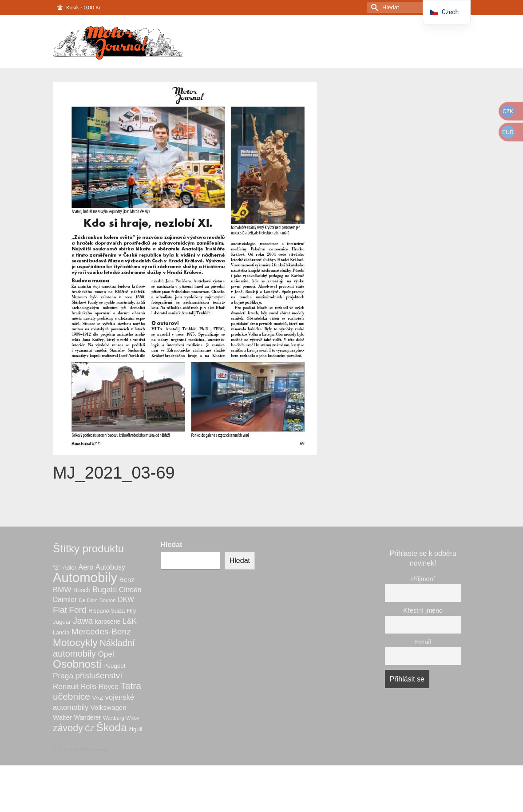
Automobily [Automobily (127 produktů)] (85, 577)
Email (423, 642)
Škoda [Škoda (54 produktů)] (112, 727)
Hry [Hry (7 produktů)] (132, 611)
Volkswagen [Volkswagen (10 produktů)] (109, 707)
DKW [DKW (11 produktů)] (126, 600)
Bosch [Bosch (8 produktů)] (82, 590)
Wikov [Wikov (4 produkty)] (133, 718)
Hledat (172, 545)
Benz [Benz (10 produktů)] (127, 580)
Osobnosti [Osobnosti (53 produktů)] (77, 664)
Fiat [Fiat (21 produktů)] (60, 610)
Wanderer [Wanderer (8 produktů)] (88, 717)
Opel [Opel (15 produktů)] (106, 654)
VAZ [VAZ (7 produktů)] (97, 698)
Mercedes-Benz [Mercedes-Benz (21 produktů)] (101, 632)
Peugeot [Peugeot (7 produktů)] (115, 666)
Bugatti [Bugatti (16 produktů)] (105, 590)
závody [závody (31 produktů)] (68, 728)
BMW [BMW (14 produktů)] (62, 590)
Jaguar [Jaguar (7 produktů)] (62, 622)
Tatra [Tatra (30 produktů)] (131, 686)
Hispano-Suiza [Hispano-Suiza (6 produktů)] (107, 611)
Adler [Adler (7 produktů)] (69, 568)
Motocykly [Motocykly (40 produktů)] (75, 642)
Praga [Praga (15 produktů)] (63, 676)
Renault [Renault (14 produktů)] (66, 687)
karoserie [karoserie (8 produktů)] (108, 622)
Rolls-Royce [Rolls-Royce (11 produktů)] (100, 687)
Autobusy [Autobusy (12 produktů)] (110, 567)
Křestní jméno (423, 610)
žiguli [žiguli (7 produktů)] (135, 729)
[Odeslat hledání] (373, 7)
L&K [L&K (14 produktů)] (130, 621)
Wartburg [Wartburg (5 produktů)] (114, 718)
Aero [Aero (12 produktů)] (86, 567)
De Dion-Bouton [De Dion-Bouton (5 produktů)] (97, 600)
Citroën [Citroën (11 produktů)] (130, 590)
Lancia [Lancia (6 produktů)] (61, 633)
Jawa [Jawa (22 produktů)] (83, 621)
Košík (79, 7)
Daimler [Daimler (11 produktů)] (65, 600)
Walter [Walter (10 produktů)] (62, 717)
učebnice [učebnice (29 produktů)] (71, 696)
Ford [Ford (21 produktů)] (77, 610)
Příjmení (423, 579)
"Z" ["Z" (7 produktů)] (57, 568)
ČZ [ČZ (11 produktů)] (89, 729)
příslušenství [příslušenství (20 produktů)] (99, 675)
